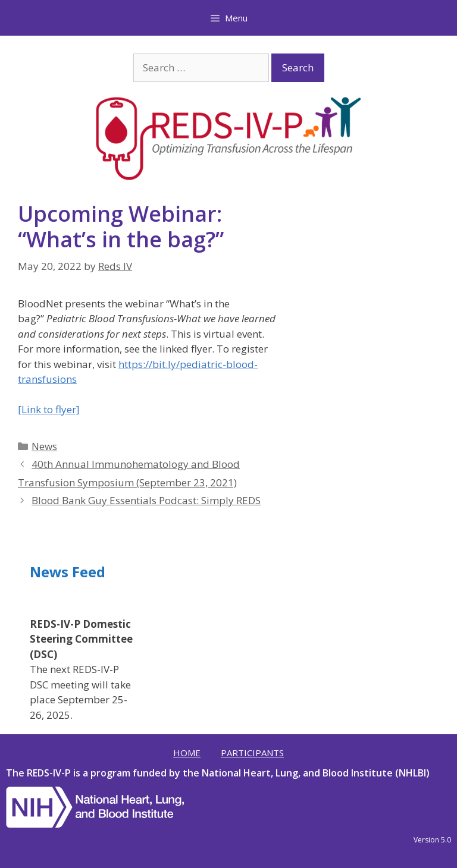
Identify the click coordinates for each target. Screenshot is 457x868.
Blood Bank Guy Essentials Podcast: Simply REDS (146, 500)
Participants (252, 753)
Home (187, 753)
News (44, 446)
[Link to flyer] (49, 409)
